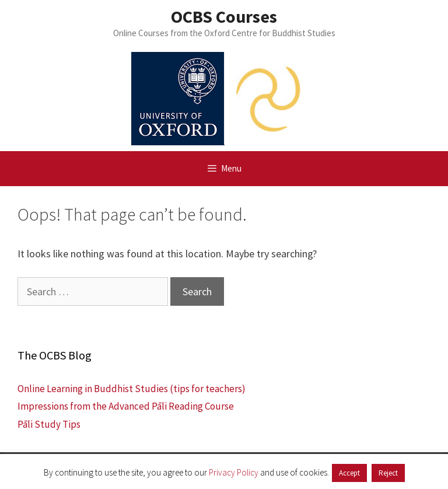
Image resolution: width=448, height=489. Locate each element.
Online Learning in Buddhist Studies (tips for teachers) (132, 389)
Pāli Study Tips (49, 424)
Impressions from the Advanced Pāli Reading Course (126, 406)
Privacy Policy (234, 472)
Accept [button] (349, 473)
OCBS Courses (224, 16)
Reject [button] (388, 473)
